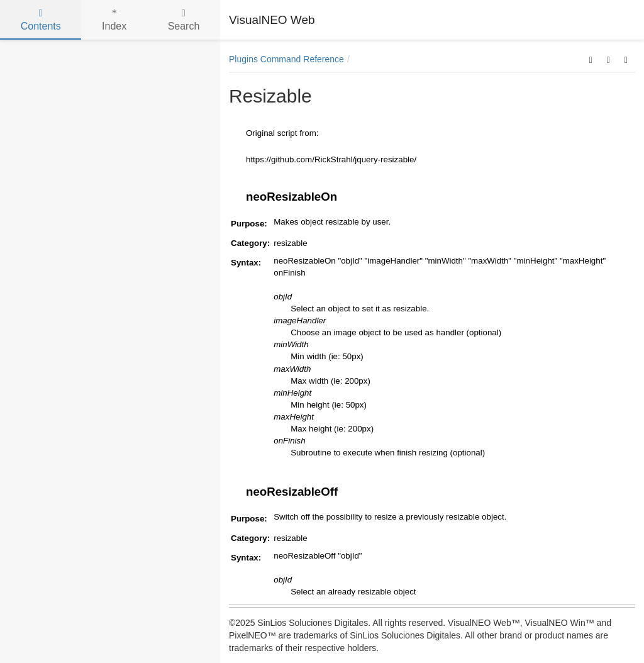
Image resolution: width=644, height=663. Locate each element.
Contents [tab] (41, 20)
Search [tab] (184, 20)
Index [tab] (114, 20)
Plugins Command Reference (286, 59)
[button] (591, 59)
